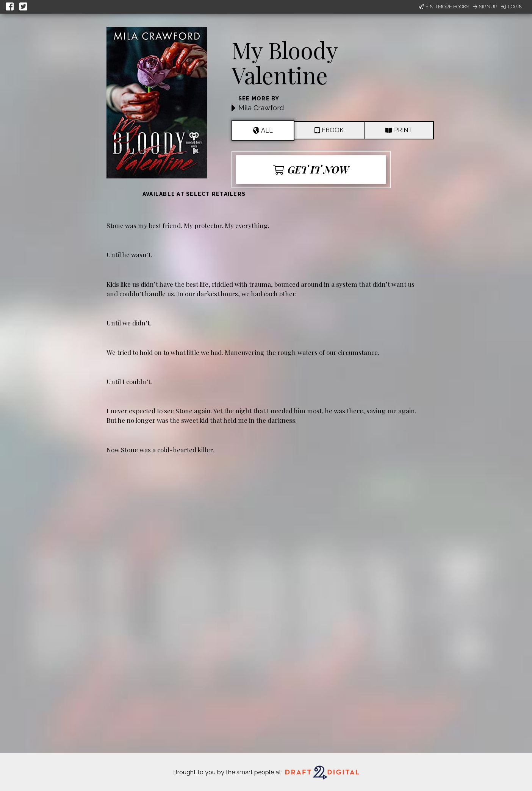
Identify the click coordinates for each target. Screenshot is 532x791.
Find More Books (444, 7)
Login (512, 7)
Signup (485, 7)
